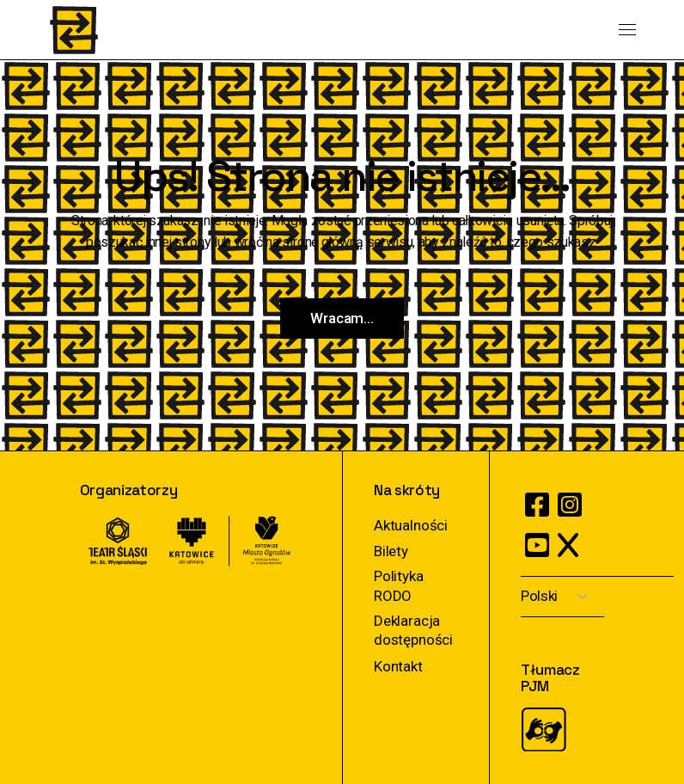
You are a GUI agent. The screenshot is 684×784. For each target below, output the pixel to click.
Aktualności (411, 525)
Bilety (391, 551)
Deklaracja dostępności (413, 630)
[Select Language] (562, 597)
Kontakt (398, 666)
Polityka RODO (399, 585)
